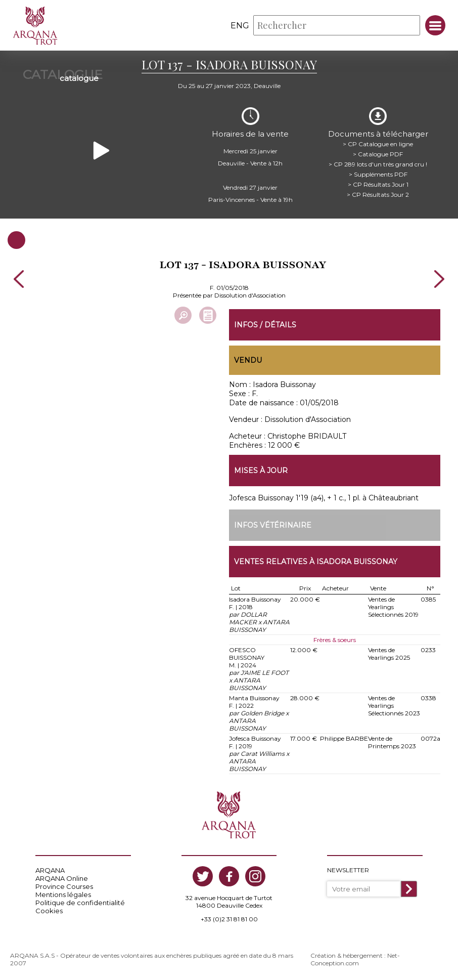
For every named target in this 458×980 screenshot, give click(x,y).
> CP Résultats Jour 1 (378, 184)
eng (240, 26)
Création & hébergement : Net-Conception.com (355, 959)
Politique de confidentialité (80, 903)
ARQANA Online (62, 878)
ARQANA (50, 870)
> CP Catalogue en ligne (378, 144)
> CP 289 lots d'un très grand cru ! (378, 164)
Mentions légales (63, 894)
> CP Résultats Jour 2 (378, 195)
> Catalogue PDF (378, 154)
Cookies (49, 911)
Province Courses (64, 886)
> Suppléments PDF (378, 174)
